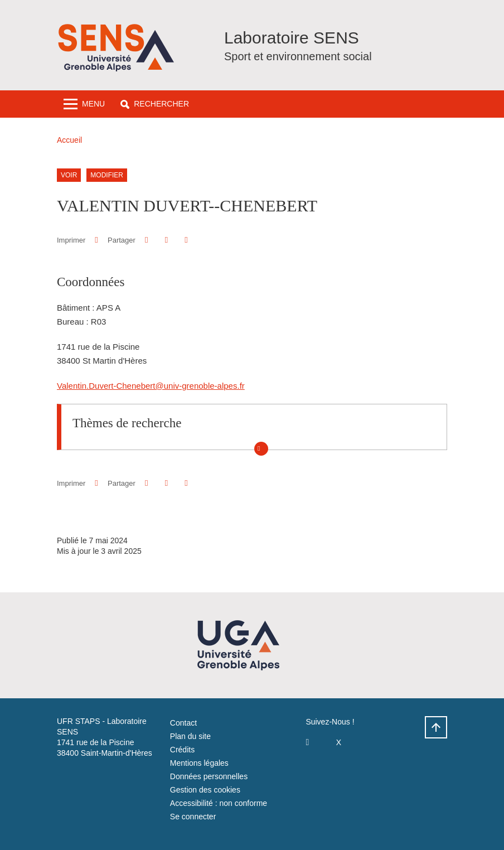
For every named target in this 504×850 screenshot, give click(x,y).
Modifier (107, 175)
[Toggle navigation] (84, 104)
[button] (155, 104)
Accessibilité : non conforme (219, 803)
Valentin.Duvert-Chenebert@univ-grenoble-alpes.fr (151, 386)
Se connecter (193, 817)
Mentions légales (199, 763)
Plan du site (190, 736)
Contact (183, 723)
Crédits (182, 750)
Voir (69, 175)
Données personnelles (209, 776)
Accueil (69, 140)
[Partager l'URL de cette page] (186, 240)
